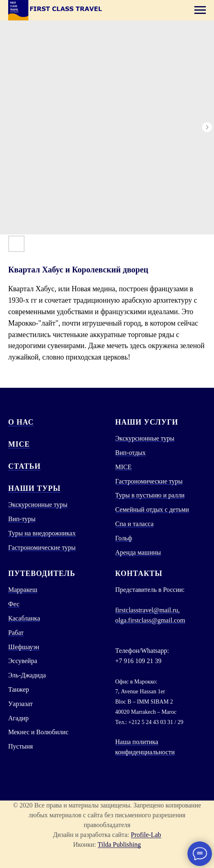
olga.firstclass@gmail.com (150, 620)
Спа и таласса (135, 524)
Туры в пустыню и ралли (150, 495)
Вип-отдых (131, 453)
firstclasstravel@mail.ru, (148, 610)
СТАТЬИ (24, 466)
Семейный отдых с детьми (152, 509)
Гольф (124, 538)
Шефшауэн (24, 647)
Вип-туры (22, 519)
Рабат (16, 633)
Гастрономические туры (42, 548)
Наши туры (34, 488)
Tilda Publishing (119, 844)
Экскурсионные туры (38, 505)
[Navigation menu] (200, 10)
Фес (14, 604)
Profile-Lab (146, 835)
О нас (21, 422)
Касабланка (24, 618)
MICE (19, 444)
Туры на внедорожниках (42, 533)
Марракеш (23, 590)
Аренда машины (138, 552)
